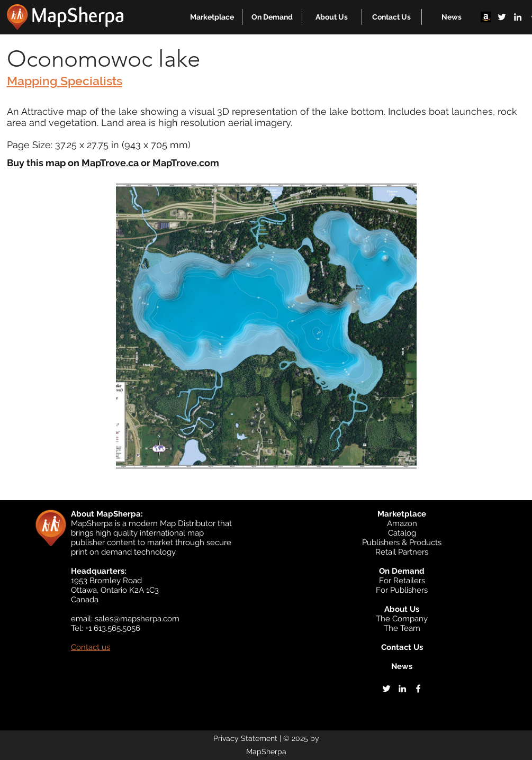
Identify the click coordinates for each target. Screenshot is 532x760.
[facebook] (418, 689)
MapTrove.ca (110, 163)
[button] (212, 17)
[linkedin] (518, 17)
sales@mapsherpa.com (137, 619)
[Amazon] (486, 17)
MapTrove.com (186, 163)
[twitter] (502, 17)
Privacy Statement (245, 738)
